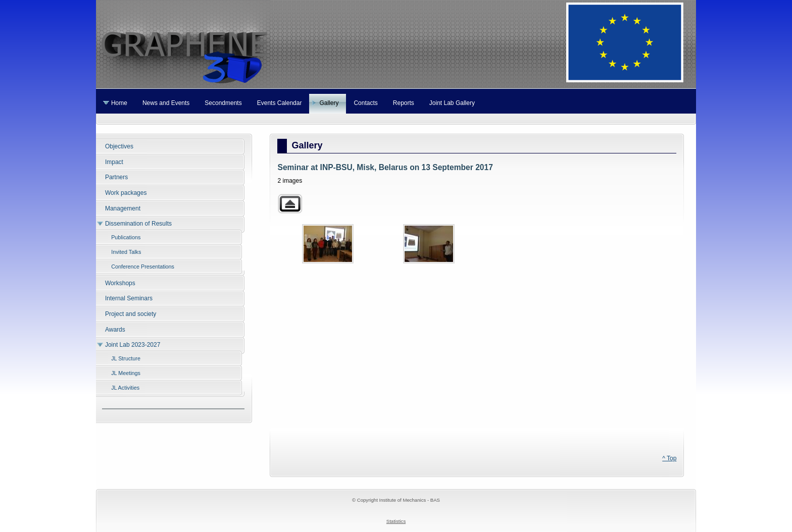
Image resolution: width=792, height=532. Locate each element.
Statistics (396, 521)
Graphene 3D (396, 44)
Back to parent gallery (290, 204)
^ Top (669, 458)
